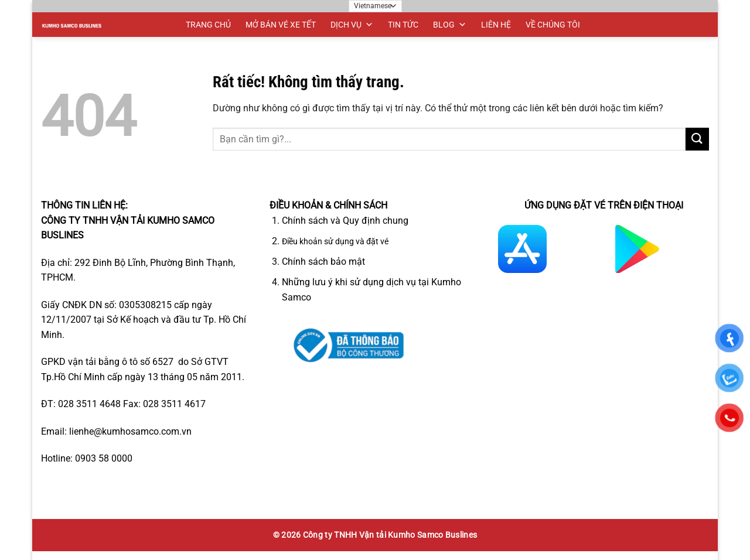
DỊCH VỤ (352, 25)
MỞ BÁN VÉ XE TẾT (281, 25)
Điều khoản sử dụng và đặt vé (335, 242)
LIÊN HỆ (496, 25)
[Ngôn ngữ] (375, 6)
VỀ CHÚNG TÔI (553, 25)
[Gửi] (697, 139)
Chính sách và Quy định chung (345, 221)
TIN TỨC (403, 25)
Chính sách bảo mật (323, 262)
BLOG (450, 25)
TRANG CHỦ (208, 25)
